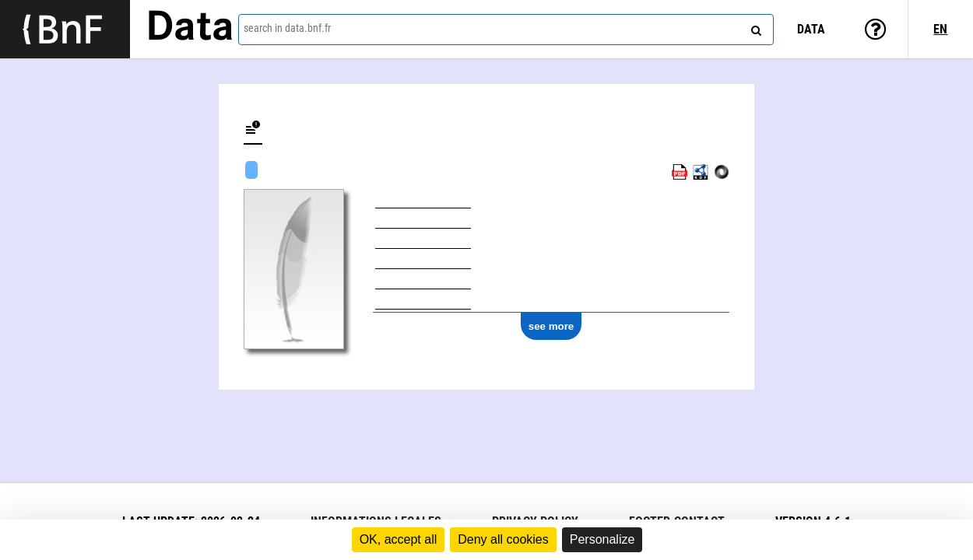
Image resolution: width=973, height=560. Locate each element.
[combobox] (506, 30)
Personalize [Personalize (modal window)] (602, 539)
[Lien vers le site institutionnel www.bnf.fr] (65, 29)
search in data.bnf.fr (287, 28)
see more (551, 326)
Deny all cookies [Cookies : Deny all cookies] (503, 539)
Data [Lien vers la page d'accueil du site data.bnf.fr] (190, 29)
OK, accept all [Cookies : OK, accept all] (399, 539)
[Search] (754, 27)
